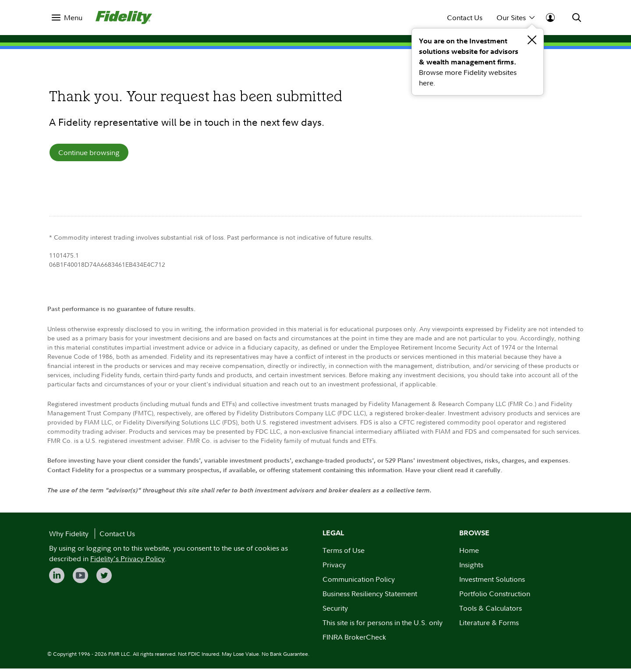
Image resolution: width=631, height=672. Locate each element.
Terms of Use (344, 554)
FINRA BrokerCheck (354, 640)
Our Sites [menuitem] (516, 17)
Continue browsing (89, 154)
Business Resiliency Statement (370, 597)
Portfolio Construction (495, 597)
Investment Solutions (492, 583)
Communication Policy (359, 583)
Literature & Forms (489, 626)
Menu (73, 18)
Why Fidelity (69, 537)
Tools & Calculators (491, 612)
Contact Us (465, 18)
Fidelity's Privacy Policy (128, 562)
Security (335, 612)
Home (469, 554)
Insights (471, 568)
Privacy (334, 568)
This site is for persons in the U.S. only (383, 626)
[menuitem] (67, 18)
